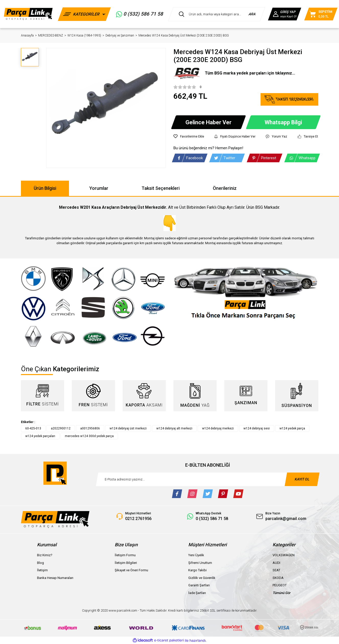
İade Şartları (197, 593)
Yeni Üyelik (196, 555)
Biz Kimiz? (45, 555)
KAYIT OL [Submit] (302, 479)
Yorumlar (99, 188)
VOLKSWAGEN (284, 555)
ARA (252, 14)
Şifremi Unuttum (200, 563)
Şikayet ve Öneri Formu (131, 570)
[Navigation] (84, 14)
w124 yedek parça (292, 428)
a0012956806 (90, 428)
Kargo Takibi (197, 570)
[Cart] (321, 14)
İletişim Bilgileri (126, 563)
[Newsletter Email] (208, 479)
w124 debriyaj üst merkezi (128, 428)
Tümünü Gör (282, 593)
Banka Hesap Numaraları (55, 578)
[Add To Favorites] (189, 137)
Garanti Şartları (199, 585)
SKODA (278, 578)
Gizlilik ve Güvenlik (202, 578)
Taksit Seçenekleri (161, 188)
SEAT (276, 570)
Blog (40, 563)
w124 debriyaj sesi (257, 428)
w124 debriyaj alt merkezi (174, 428)
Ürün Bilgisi (45, 188)
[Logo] (28, 14)
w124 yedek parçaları (40, 436)
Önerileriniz (225, 188)
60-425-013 (33, 428)
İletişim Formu (125, 555)
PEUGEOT (280, 585)
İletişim (42, 570)
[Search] (217, 14)
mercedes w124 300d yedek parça (89, 436)
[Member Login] (285, 14)
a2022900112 (61, 428)
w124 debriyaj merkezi (218, 428)
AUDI (276, 563)
